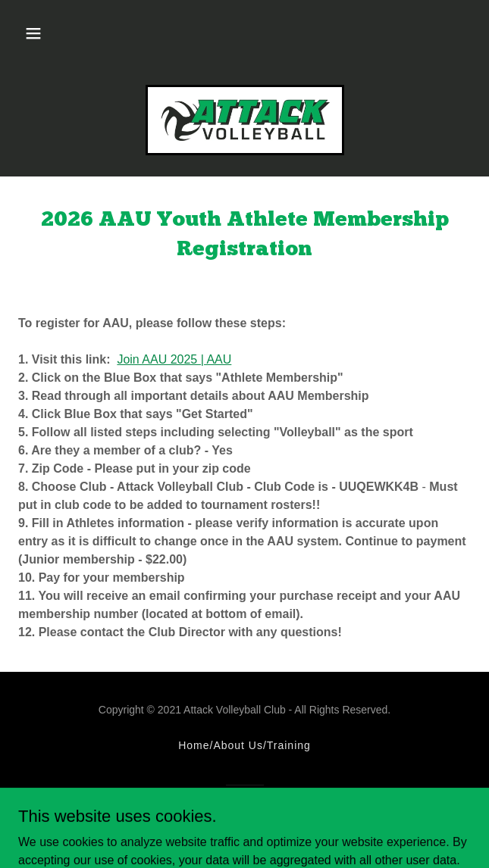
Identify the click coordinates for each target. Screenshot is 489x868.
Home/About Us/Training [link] (244, 745)
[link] (245, 120)
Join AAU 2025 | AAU (174, 359)
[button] (33, 33)
